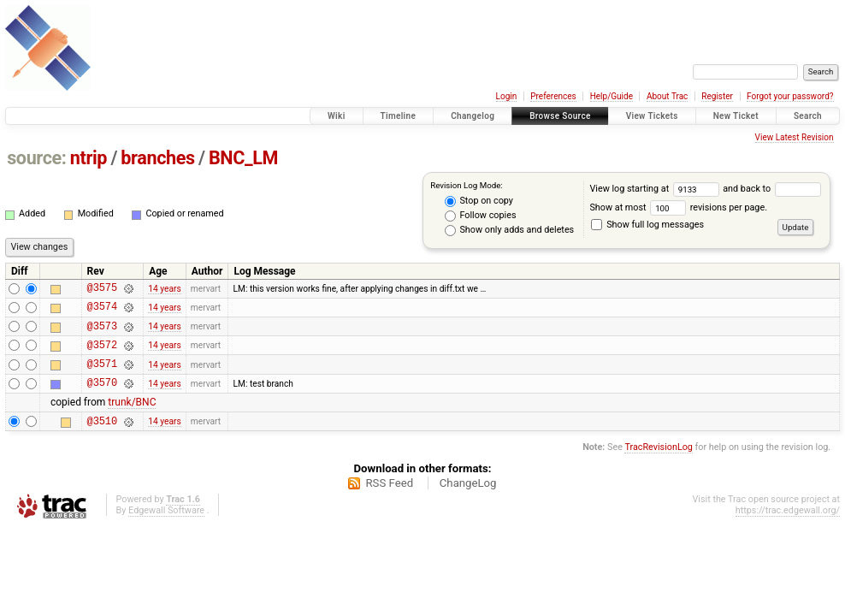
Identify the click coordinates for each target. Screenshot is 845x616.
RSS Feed (389, 501)
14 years (164, 290)
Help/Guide (612, 96)
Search (808, 116)
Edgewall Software (166, 528)
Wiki (337, 116)
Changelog (473, 116)
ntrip (89, 158)
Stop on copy (479, 201)
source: (36, 158)
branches (157, 158)
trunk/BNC (132, 418)
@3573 (102, 333)
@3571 (102, 376)
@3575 (102, 290)
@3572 (102, 355)
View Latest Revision (795, 137)
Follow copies (481, 216)
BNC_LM (243, 158)
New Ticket (736, 116)
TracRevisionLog (659, 465)
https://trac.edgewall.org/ (788, 528)
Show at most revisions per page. (678, 207)
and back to (771, 189)
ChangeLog (468, 501)
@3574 (102, 311)
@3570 (102, 397)
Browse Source (560, 116)
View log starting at (656, 189)
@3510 (102, 438)
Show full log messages (647, 225)
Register (717, 96)
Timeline (399, 116)
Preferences (553, 96)
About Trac (667, 96)
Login (507, 96)
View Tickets (652, 116)
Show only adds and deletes (509, 230)
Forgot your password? (790, 96)
